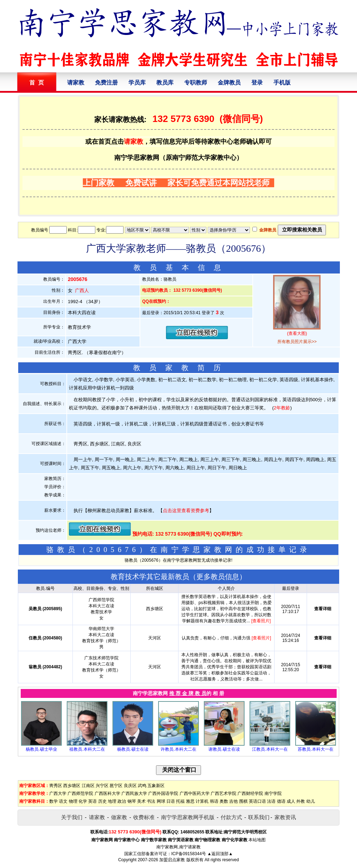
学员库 (137, 83)
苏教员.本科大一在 (315, 749)
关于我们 (72, 817)
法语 (271, 801)
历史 (102, 801)
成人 (291, 801)
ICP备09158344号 (189, 854)
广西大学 (58, 793)
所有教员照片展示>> (297, 342)
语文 (63, 801)
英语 (92, 801)
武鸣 (142, 786)
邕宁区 (116, 786)
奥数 (224, 801)
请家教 (76, 83)
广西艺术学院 (223, 793)
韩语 (214, 801)
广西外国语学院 (163, 793)
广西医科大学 (107, 793)
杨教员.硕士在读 (133, 749)
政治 (122, 801)
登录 (257, 83)
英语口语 (257, 801)
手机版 (282, 83)
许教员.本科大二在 (178, 749)
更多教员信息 (218, 577)
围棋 (243, 801)
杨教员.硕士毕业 (41, 749)
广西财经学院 (250, 793)
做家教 (119, 817)
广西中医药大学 (195, 793)
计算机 (202, 801)
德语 (281, 801)
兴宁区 (102, 786)
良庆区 (130, 786)
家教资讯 (285, 817)
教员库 (165, 83)
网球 (161, 801)
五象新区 (156, 786)
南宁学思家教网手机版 (188, 817)
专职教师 (196, 83)
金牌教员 (229, 83)
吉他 (233, 801)
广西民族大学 (134, 793)
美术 (141, 801)
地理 (112, 801)
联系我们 (259, 817)
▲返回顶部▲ (220, 854)
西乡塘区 (72, 786)
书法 (151, 801)
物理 (73, 801)
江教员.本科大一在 (270, 749)
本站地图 (257, 840)
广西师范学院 (80, 793)
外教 (301, 801)
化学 (83, 801)
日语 (171, 801)
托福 (180, 801)
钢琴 (132, 801)
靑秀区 (56, 786)
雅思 (190, 801)
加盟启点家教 (172, 860)
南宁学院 (273, 793)
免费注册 (106, 83)
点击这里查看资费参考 (186, 510)
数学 (54, 801)
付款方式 (231, 817)
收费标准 (144, 817)
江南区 (88, 786)
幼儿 (311, 801)
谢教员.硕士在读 (224, 749)
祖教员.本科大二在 (87, 749)
